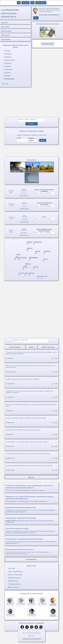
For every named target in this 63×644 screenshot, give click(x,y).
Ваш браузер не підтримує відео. (32, 151)
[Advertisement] (31, 103)
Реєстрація (25, 3)
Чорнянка (8, 63)
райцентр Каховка (9, 13)
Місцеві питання (13, 582)
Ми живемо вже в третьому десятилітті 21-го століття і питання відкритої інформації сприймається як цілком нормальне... (31, 511)
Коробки (8, 76)
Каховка (8, 51)
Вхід (32, 3)
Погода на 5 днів (47, 44)
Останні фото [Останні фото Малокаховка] (31, 160)
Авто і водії (11, 570)
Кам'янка (8, 66)
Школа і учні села (13, 588)
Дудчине (8, 73)
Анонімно (31, 124)
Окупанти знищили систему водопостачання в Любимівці (23, 380)
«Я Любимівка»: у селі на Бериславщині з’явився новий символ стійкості (27, 443)
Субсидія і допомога (14, 585)
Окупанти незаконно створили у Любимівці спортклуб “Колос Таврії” (26, 419)
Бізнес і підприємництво (15, 573)
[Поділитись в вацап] (41, 629)
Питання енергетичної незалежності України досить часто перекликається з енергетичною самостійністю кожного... (31, 553)
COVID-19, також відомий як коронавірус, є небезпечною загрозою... (31, 489)
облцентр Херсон (9, 17)
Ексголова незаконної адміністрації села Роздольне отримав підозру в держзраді (29, 467)
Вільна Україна (10, 60)
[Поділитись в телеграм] (27, 629)
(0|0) (56, 359)
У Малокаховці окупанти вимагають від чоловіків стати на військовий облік (28, 455)
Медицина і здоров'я (14, 579)
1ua (19, 3)
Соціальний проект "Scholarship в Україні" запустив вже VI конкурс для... (31, 500)
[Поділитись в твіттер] (36, 629)
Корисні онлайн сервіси (15, 576)
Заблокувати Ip (24, 196)
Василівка (8, 54)
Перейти (43, 141)
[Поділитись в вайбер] (32, 629)
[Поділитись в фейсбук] (22, 628)
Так (36, 18)
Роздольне (8, 57)
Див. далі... (31, 636)
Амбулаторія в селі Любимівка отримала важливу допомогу (23, 431)
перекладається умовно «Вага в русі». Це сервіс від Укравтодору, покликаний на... (31, 521)
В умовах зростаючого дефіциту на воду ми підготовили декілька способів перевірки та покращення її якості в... (31, 542)
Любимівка (9, 69)
